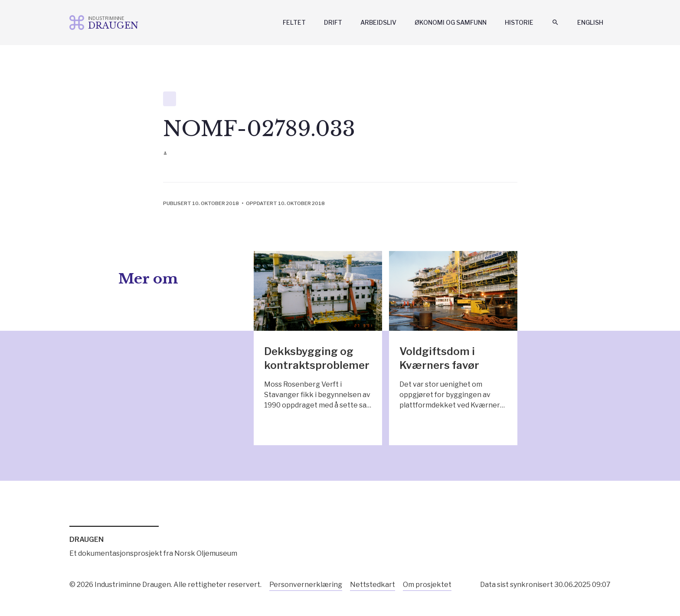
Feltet (294, 22)
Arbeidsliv (378, 22)
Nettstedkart (373, 585)
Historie (519, 22)
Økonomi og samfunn (451, 22)
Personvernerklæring (306, 585)
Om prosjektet (427, 585)
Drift (333, 22)
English (590, 22)
